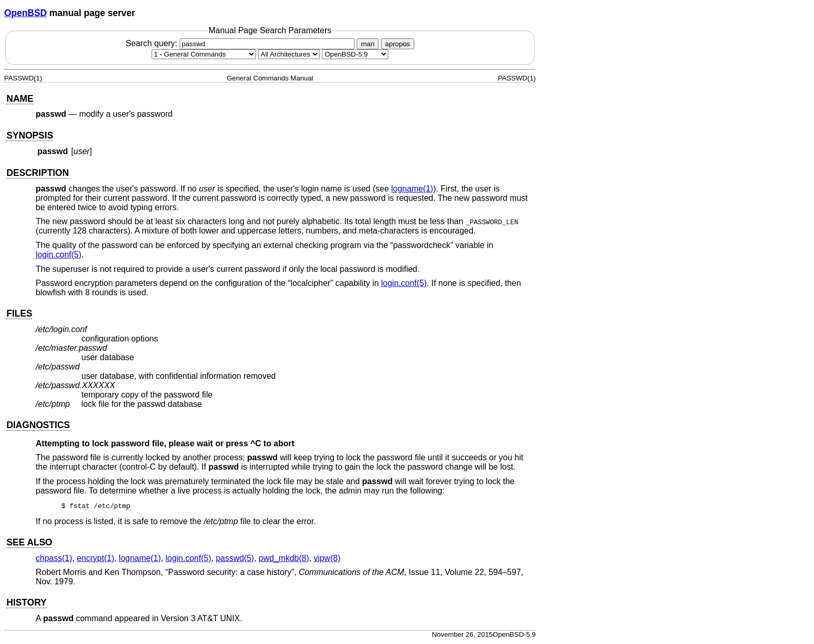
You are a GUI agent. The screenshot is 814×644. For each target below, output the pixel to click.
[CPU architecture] (289, 54)
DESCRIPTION (37, 173)
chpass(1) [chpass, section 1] (54, 560)
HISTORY (26, 604)
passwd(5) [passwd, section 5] (235, 560)
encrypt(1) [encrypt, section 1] (96, 560)
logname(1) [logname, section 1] (412, 189)
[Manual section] (204, 54)
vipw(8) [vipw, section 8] (327, 560)
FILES (19, 313)
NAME (20, 99)
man (368, 44)
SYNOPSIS (30, 135)
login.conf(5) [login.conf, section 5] (59, 255)
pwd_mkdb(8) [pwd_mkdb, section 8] (284, 560)
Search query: (241, 43)
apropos (398, 44)
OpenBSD (25, 13)
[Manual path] (355, 54)
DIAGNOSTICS (38, 425)
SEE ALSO (29, 544)
